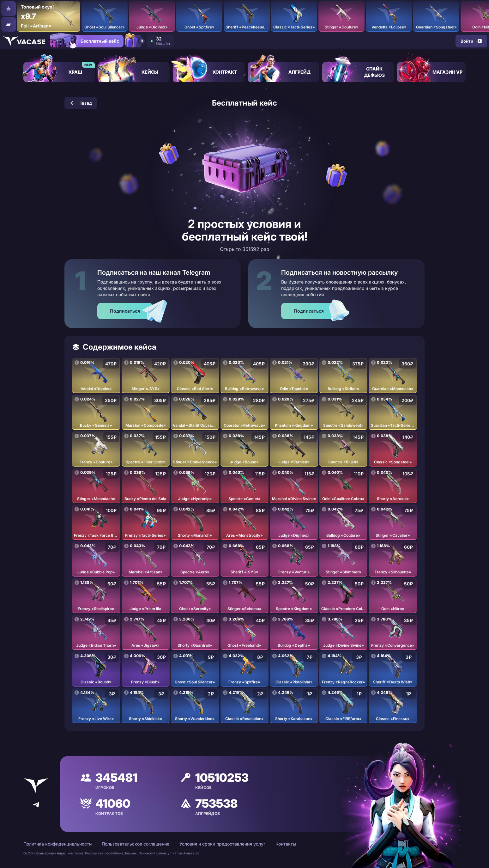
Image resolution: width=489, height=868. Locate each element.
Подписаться (125, 311)
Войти (471, 41)
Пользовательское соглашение (136, 844)
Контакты (286, 844)
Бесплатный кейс (94, 43)
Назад (81, 103)
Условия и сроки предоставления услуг (222, 844)
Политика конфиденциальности (57, 844)
